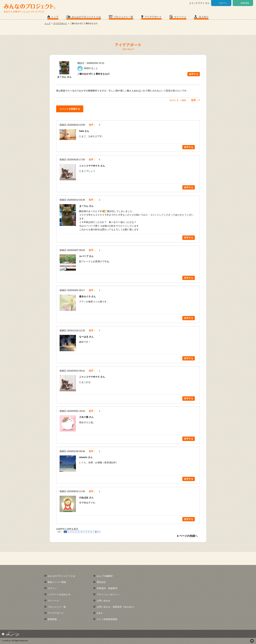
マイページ (180, 17)
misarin (84, 457)
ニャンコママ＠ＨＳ (90, 166)
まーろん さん (64, 77)
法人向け (204, 17)
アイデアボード (153, 17)
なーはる (84, 337)
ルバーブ (84, 256)
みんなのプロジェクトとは (86, 17)
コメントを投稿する (70, 109)
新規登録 (245, 3)
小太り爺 (84, 417)
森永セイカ (85, 296)
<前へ (60, 532)
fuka (82, 131)
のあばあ (84, 498)
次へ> (97, 532)
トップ (55, 17)
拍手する (194, 74)
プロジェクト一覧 (123, 17)
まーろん (84, 206)
